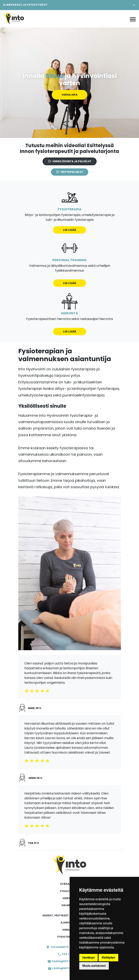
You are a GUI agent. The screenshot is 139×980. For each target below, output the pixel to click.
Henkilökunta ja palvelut (70, 161)
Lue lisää (70, 230)
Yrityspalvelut (70, 172)
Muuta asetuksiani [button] (94, 966)
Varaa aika (69, 95)
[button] (69, 5)
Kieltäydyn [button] (108, 958)
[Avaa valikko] (133, 19)
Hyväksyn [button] (89, 958)
